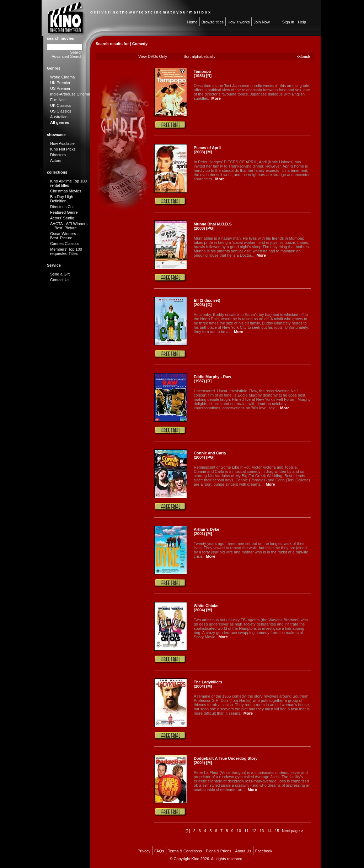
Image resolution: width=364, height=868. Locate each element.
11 (246, 831)
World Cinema (63, 77)
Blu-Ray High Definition (62, 199)
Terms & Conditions (185, 851)
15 (277, 831)
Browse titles (213, 22)
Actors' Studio (62, 218)
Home (192, 22)
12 (254, 831)
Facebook (264, 851)
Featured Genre (64, 212)
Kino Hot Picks (63, 149)
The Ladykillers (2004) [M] (208, 684)
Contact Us (60, 280)
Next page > (293, 831)
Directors (58, 155)
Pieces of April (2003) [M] (207, 150)
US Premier (60, 88)
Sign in (288, 22)
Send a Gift (60, 274)
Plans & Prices (219, 851)
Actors (56, 160)
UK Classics (61, 105)
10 (239, 831)
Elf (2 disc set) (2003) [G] (207, 302)
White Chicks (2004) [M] (206, 608)
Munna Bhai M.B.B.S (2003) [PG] (213, 226)
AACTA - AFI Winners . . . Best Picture (70, 226)
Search (76, 52)
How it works (239, 22)
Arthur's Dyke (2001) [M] (207, 531)
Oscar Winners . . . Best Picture (66, 236)
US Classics (61, 111)
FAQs (159, 851)
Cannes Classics (65, 244)
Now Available (62, 143)
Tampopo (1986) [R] (203, 73)
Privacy (144, 851)
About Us (243, 851)
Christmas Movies (66, 191)
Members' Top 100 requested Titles (66, 251)
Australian (59, 117)
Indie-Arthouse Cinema (70, 94)
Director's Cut (62, 207)
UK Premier (60, 83)
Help (302, 22)
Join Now (261, 22)
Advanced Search (67, 56)
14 (269, 831)
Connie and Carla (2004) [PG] (210, 455)
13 (262, 831)
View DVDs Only (153, 56)
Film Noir (58, 100)
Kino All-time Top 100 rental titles (68, 183)
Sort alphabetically (199, 56)
